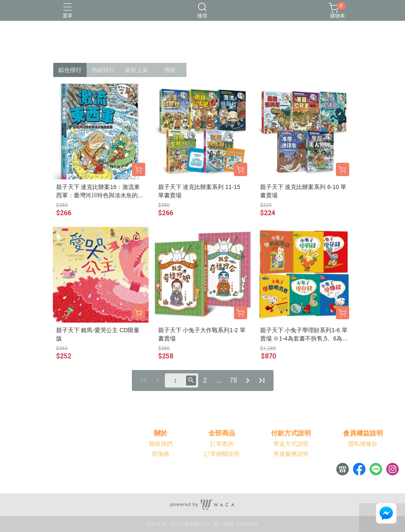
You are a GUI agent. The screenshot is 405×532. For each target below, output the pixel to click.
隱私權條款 (363, 444)
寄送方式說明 (291, 444)
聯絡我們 (161, 444)
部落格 (161, 454)
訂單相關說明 (222, 454)
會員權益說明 (363, 433)
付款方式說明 (291, 433)
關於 (161, 433)
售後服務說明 (291, 454)
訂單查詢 (222, 444)
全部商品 (222, 433)
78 (234, 380)
